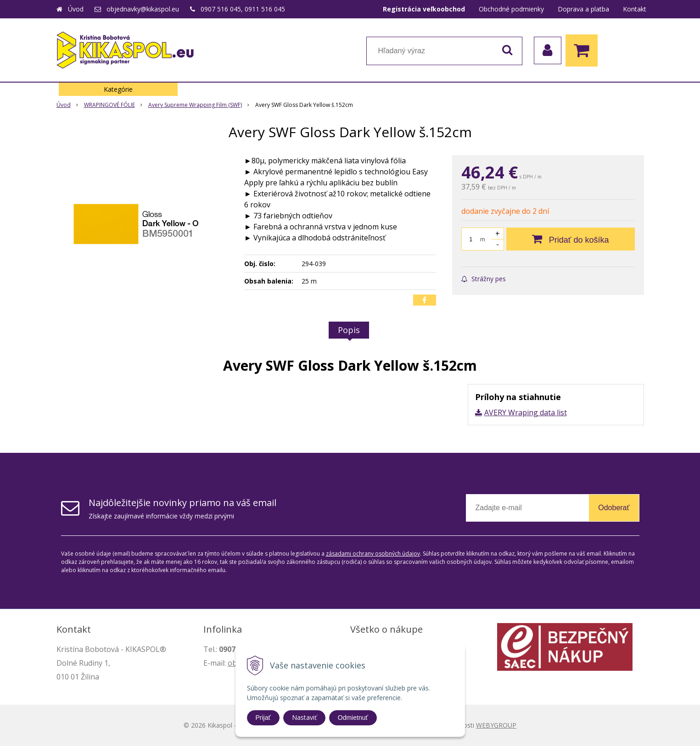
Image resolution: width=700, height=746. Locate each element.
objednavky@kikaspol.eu (143, 9)
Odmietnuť (353, 718)
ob (232, 663)
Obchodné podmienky (511, 9)
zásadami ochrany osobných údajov (373, 554)
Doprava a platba (583, 9)
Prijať (263, 718)
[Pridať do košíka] (571, 239)
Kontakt (635, 9)
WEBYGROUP (496, 725)
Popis (349, 330)
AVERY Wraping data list (526, 412)
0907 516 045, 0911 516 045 (243, 9)
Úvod (76, 9)
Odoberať (614, 508)
